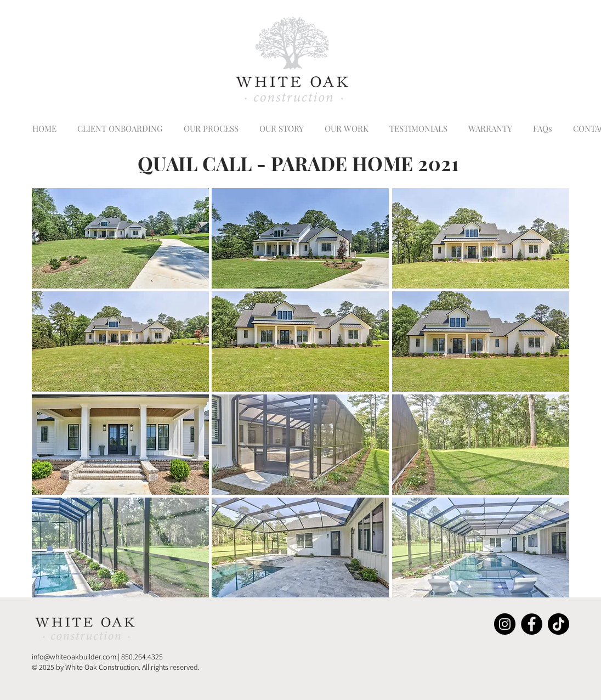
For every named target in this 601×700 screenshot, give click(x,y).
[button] (120, 238)
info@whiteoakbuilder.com (74, 657)
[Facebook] (532, 624)
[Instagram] (505, 624)
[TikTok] (559, 624)
